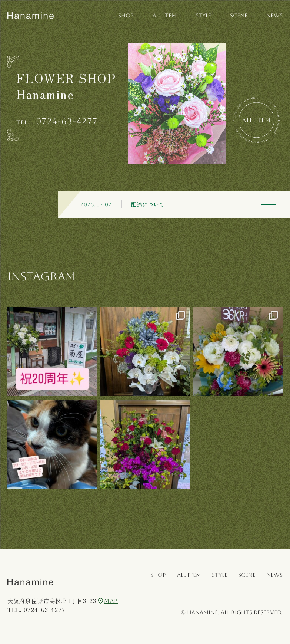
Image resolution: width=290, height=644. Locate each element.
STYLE (203, 15)
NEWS (274, 15)
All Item (256, 120)
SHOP (126, 15)
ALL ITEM (165, 15)
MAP (108, 601)
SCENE (239, 15)
